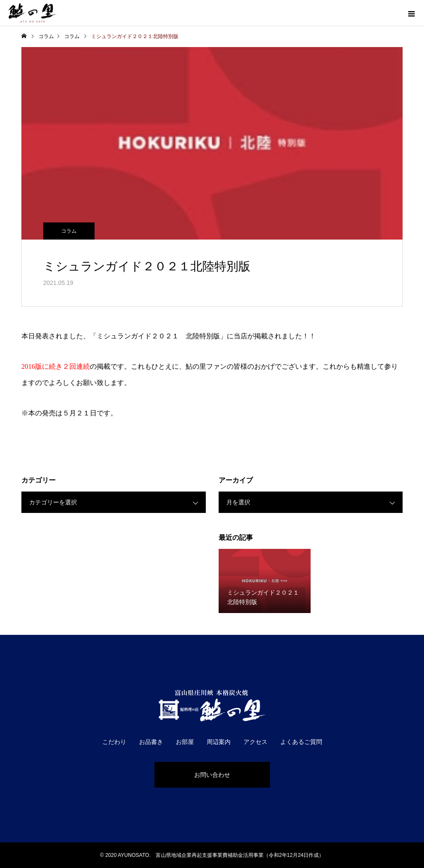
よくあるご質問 (301, 742)
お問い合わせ (212, 775)
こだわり (114, 742)
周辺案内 (219, 742)
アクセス (255, 742)
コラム (69, 231)
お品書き (151, 742)
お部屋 (185, 742)
